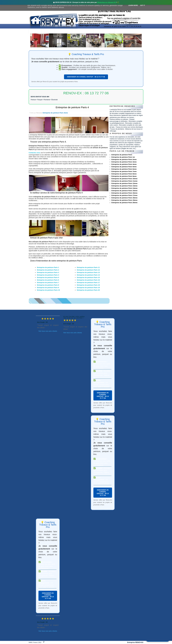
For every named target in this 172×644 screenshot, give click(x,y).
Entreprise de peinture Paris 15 (88, 277)
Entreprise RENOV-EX (135, 642)
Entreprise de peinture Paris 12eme (124, 183)
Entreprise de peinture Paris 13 (88, 272)
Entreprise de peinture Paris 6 (48, 280)
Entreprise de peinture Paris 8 (48, 285)
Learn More (133, 5)
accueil (35, 31)
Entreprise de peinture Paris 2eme (124, 159)
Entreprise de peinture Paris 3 (48, 272)
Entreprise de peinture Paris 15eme (124, 191)
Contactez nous (34, 153)
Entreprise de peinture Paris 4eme (55, 113)
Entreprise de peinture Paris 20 (88, 290)
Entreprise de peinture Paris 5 (48, 277)
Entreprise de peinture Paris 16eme (124, 193)
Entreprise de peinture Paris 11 (88, 267)
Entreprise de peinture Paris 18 (88, 285)
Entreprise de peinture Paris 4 (72, 107)
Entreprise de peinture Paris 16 (88, 280)
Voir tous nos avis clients (48, 331)
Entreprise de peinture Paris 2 (48, 270)
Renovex (48, 31)
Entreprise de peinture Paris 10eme (124, 179)
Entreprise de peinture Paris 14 (88, 275)
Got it (143, 5)
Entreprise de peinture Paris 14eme (124, 188)
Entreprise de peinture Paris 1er (123, 157)
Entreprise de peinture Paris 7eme (124, 171)
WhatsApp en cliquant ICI (107, 2)
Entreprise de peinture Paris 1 (48, 267)
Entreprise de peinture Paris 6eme (124, 169)
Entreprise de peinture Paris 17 (88, 283)
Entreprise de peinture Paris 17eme (124, 195)
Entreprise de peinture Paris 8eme (124, 174)
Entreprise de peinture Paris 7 (48, 283)
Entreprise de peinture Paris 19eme (124, 200)
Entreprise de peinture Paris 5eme (124, 167)
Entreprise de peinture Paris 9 (48, 288)
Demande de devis (104, 31)
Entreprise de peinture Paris (122, 155)
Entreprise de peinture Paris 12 (88, 270)
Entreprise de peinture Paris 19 (88, 288)
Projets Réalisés (83, 31)
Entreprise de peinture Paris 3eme (124, 162)
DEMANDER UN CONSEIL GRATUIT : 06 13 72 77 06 (86, 77)
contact (121, 31)
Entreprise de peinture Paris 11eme (124, 181)
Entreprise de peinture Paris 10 (48, 290)
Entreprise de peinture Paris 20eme (124, 203)
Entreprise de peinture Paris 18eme (124, 198)
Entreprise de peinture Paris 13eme (124, 186)
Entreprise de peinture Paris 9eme (124, 176)
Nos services (63, 31)
